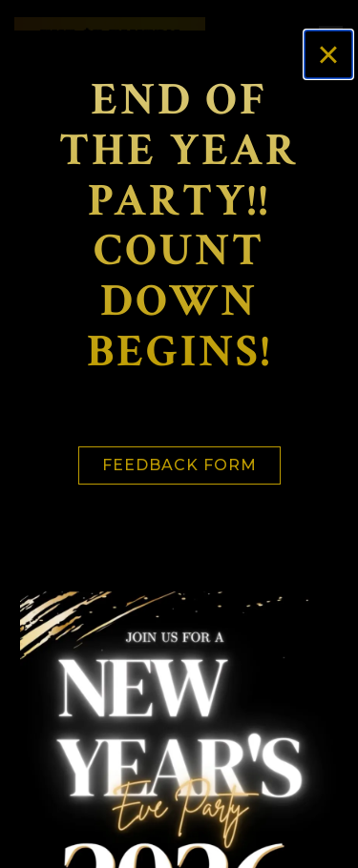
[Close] (328, 54)
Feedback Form (179, 465)
